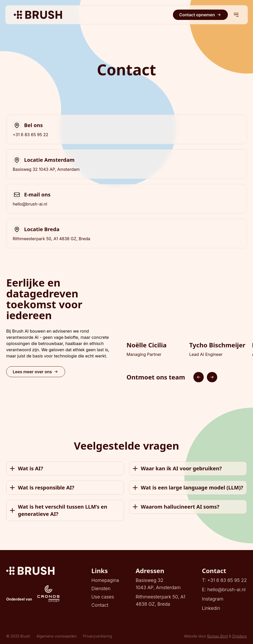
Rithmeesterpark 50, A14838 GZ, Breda (160, 600)
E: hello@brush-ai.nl (224, 590)
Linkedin (211, 608)
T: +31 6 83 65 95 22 (224, 580)
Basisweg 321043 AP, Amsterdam (158, 584)
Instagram (213, 599)
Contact (100, 605)
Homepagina (105, 580)
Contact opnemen (200, 15)
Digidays (240, 636)
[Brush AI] (38, 15)
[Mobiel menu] (236, 15)
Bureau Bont (217, 636)
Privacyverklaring (97, 636)
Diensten (101, 588)
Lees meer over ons (36, 372)
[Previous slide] (199, 377)
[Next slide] (212, 377)
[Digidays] (33, 571)
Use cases (103, 597)
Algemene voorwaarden (57, 636)
